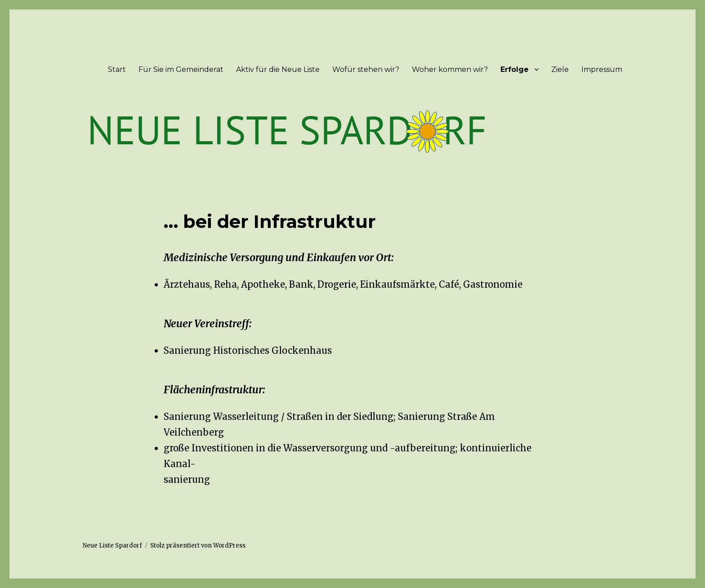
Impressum (602, 69)
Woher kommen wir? (450, 69)
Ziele (560, 69)
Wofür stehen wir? (366, 69)
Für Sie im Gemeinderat (181, 69)
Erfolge (515, 69)
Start (117, 69)
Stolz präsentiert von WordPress (198, 546)
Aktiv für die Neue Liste (278, 69)
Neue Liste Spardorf (112, 546)
